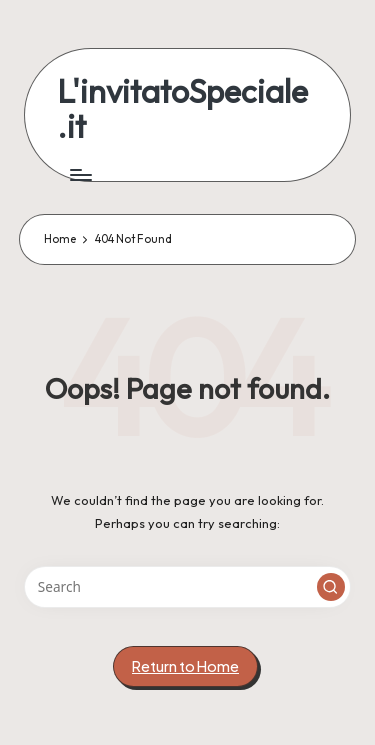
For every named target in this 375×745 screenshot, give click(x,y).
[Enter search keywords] (187, 587)
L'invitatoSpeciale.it (182, 109)
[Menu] (80, 174)
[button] (331, 587)
